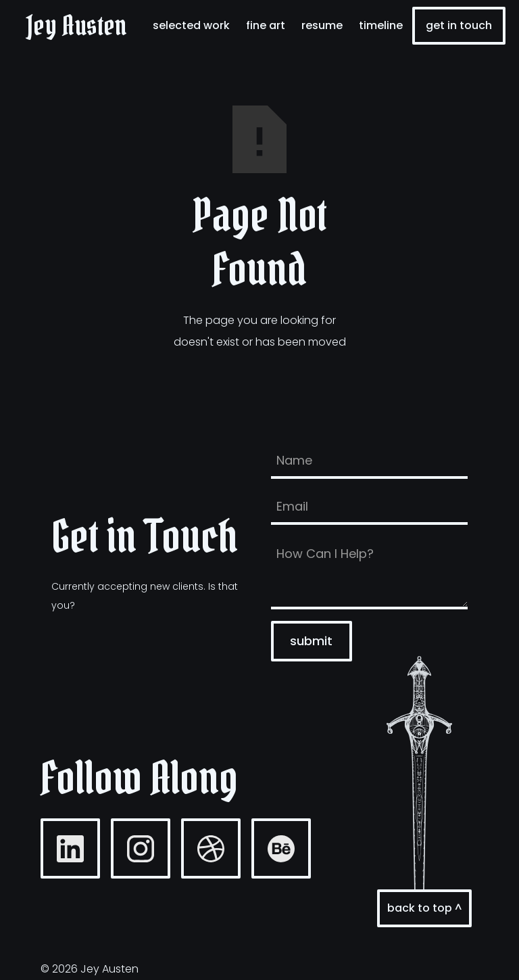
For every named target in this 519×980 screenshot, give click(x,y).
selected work (191, 25)
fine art (266, 25)
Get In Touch (459, 25)
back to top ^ (424, 908)
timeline (381, 25)
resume (322, 25)
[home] (77, 26)
